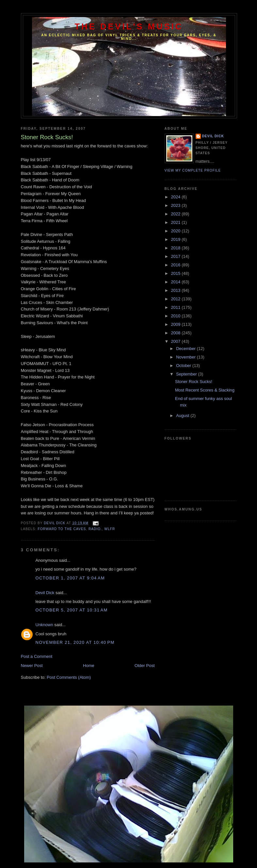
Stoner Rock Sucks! (194, 382)
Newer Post (32, 666)
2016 (177, 265)
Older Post (145, 666)
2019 (177, 239)
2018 (177, 248)
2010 (177, 316)
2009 (177, 324)
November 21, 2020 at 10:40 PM (75, 642)
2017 (177, 256)
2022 (177, 214)
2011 (177, 307)
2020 (177, 231)
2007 (177, 341)
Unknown (44, 625)
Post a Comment (37, 656)
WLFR (110, 529)
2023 (177, 205)
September (187, 374)
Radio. (95, 529)
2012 (177, 299)
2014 (177, 282)
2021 (177, 222)
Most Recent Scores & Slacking (205, 390)
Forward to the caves (62, 529)
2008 (177, 333)
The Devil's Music (129, 26)
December (186, 349)
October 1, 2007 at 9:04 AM (70, 578)
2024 (177, 197)
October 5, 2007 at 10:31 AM (72, 610)
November (186, 357)
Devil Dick (45, 593)
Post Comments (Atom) (69, 677)
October (184, 366)
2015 (177, 273)
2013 (177, 290)
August (183, 416)
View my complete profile (193, 170)
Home (89, 666)
